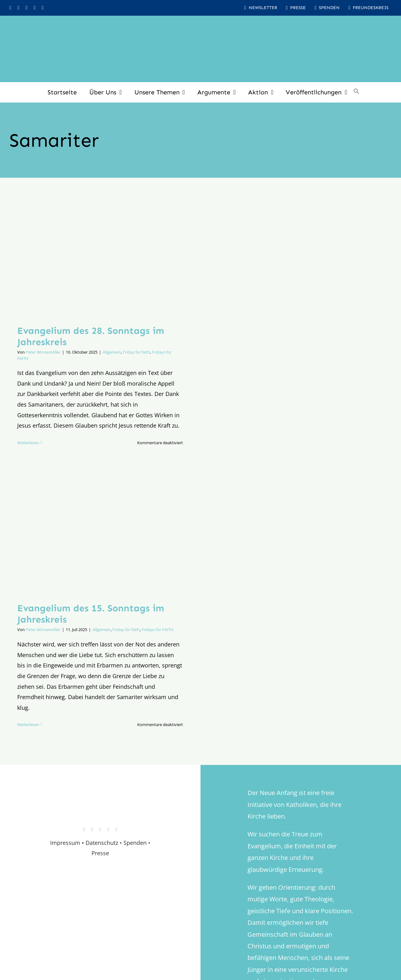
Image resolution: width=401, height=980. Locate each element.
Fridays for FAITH (158, 630)
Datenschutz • (104, 843)
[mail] (43, 8)
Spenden (136, 843)
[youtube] (27, 8)
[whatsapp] (35, 8)
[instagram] (10, 8)
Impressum (65, 843)
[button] (357, 92)
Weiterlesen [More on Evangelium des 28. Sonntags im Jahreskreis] (28, 443)
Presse (100, 853)
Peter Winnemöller (43, 352)
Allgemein (112, 352)
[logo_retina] (102, 799)
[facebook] (18, 8)
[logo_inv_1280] (200, 25)
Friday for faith (136, 352)
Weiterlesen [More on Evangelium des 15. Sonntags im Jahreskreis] (28, 724)
